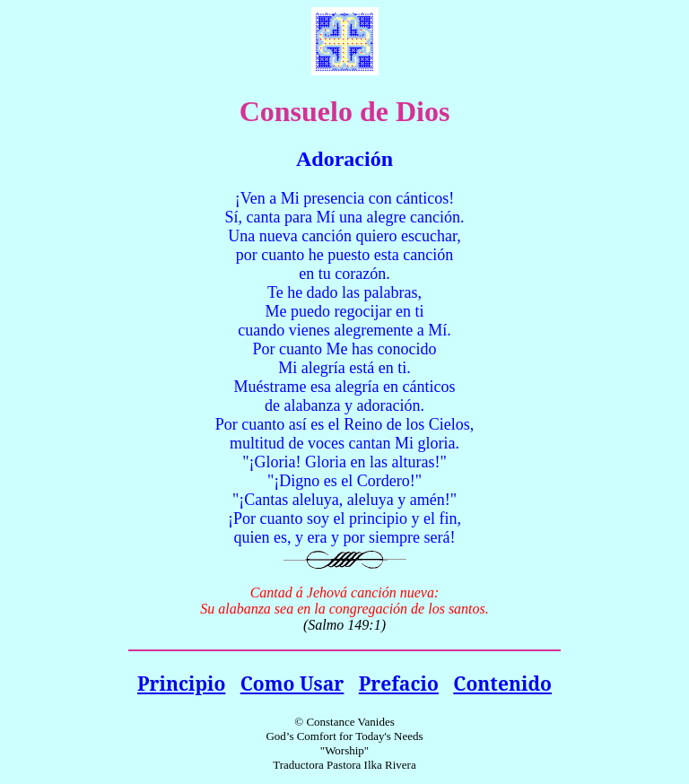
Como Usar (292, 683)
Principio (181, 683)
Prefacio (399, 683)
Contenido (502, 683)
